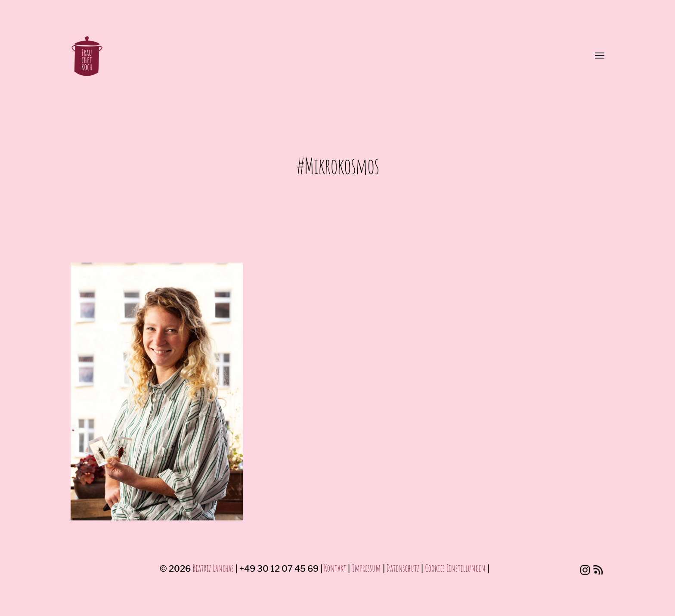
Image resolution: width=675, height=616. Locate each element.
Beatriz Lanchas (213, 568)
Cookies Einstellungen (455, 568)
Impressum (366, 568)
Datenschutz (403, 568)
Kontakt (335, 568)
